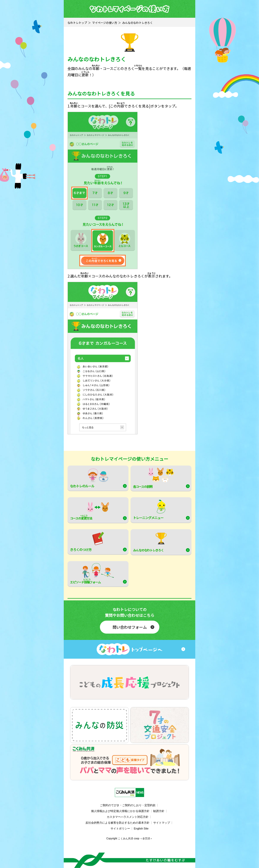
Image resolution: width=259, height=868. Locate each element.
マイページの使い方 (105, 23)
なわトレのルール (89, 478)
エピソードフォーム (92, 574)
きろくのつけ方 (87, 542)
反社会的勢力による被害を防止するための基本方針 (117, 823)
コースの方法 (90, 510)
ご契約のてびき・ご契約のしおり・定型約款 (128, 805)
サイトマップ (162, 823)
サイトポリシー (120, 828)
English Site (141, 828)
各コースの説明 (153, 478)
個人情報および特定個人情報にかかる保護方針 (120, 811)
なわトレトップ (77, 23)
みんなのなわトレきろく (150, 542)
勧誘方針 (159, 811)
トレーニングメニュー (149, 510)
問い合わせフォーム (130, 627)
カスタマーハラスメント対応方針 (128, 817)
